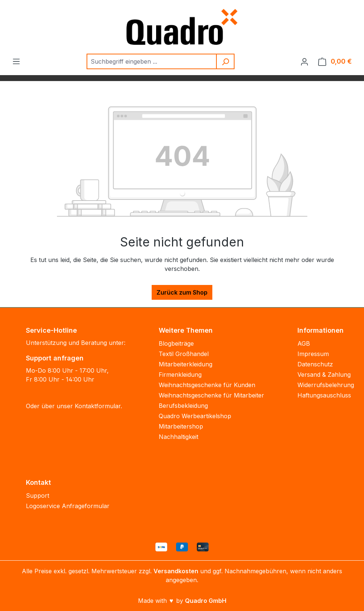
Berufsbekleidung (183, 406)
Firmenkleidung (180, 375)
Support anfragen (55, 358)
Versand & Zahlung (324, 375)
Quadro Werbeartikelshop (195, 416)
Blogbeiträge (176, 343)
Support (38, 496)
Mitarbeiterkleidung (186, 364)
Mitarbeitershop (181, 426)
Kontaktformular (98, 406)
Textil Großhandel (184, 354)
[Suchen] (226, 61)
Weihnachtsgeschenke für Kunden (207, 385)
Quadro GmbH (206, 601)
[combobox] (152, 61)
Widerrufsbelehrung (326, 385)
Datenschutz (315, 364)
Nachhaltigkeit (178, 437)
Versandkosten (176, 571)
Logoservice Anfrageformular (68, 506)
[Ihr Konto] (304, 61)
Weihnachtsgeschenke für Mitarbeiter (211, 395)
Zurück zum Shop (182, 292)
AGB (304, 343)
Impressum (313, 354)
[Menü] (16, 61)
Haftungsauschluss (324, 395)
